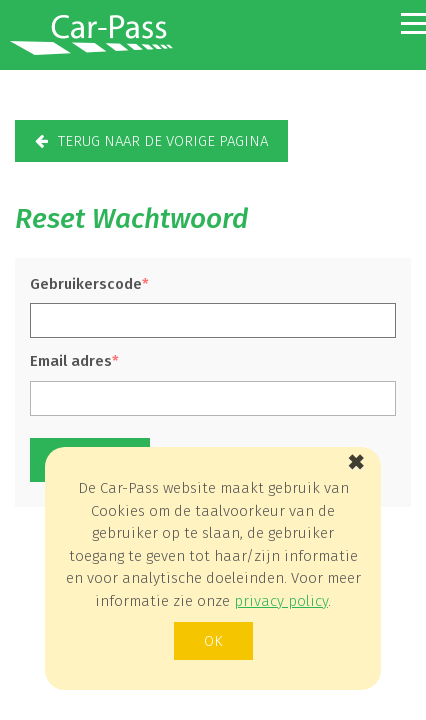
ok (213, 641)
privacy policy (281, 601)
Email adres (71, 361)
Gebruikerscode (86, 284)
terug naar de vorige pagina (163, 141)
